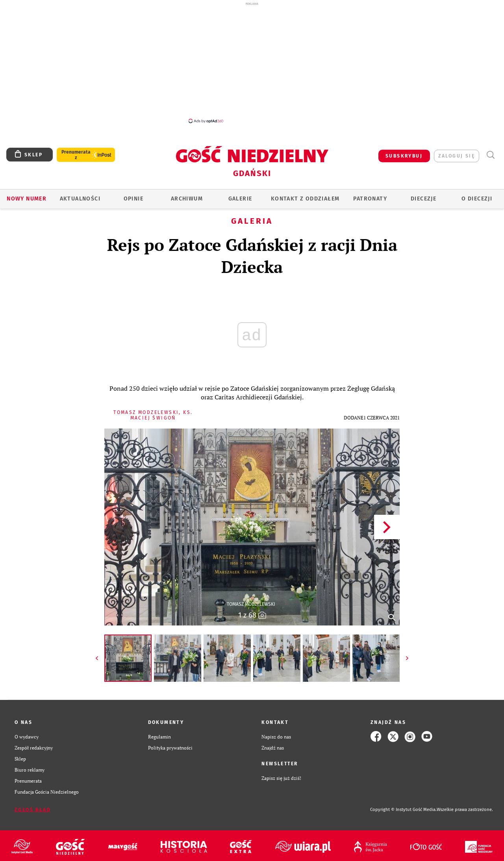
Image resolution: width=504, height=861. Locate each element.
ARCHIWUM (187, 199)
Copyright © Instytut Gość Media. (403, 810)
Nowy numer (27, 199)
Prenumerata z (76, 155)
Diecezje (423, 199)
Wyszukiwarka (490, 155)
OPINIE (133, 199)
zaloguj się (457, 156)
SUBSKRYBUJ (404, 156)
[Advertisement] (252, 62)
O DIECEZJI (477, 199)
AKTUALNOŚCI (80, 199)
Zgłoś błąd (33, 810)
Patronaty (370, 199)
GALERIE (240, 199)
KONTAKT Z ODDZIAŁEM (305, 199)
